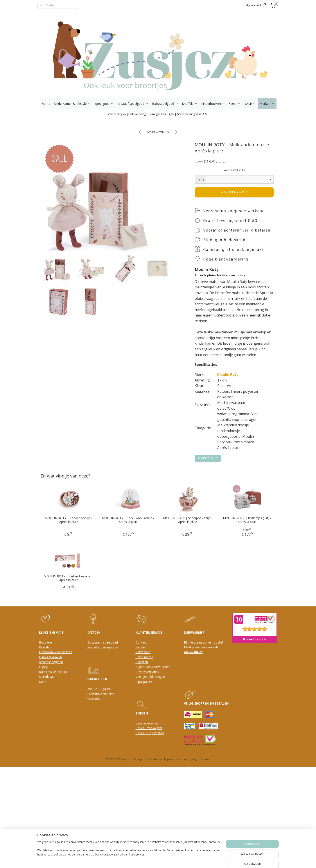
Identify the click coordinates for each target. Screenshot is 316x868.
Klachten (142, 662)
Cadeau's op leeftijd (150, 733)
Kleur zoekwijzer (147, 723)
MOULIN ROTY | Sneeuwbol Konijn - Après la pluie (128, 520)
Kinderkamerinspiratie (103, 647)
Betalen (141, 647)
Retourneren (145, 657)
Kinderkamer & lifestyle (72, 104)
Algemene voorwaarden (153, 667)
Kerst (43, 682)
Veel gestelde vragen (150, 677)
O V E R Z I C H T (208, 458)
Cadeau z (142, 728)
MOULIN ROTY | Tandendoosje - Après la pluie (69, 520)
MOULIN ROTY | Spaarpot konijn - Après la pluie (188, 520)
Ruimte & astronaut (53, 672)
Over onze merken (101, 694)
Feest (235, 104)
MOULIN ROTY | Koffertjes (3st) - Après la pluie (247, 520)
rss (146, 759)
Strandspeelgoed (51, 662)
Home (46, 104)
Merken (267, 104)
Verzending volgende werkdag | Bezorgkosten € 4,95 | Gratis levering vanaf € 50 (158, 114)
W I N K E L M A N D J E (234, 192)
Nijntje (44, 667)
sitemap (137, 759)
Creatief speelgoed (133, 104)
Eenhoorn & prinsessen (56, 652)
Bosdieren (46, 642)
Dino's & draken (50, 657)
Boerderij (46, 647)
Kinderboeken (213, 104)
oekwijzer (156, 728)
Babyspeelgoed (165, 104)
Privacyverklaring (147, 672)
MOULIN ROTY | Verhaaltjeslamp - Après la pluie (69, 578)
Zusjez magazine (99, 689)
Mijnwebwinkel (201, 759)
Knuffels (190, 104)
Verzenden (143, 652)
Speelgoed (104, 104)
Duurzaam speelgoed (103, 642)
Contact (141, 642)
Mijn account (256, 5)
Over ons (94, 699)
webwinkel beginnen (163, 759)
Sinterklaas (47, 677)
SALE (250, 104)
